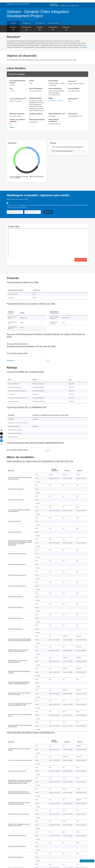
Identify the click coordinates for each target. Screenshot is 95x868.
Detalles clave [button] (27, 29)
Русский (72, 6)
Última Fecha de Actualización (54, 120)
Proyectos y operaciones (23, 4)
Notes (12, 127)
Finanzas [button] (40, 29)
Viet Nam (12, 91)
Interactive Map (81, 260)
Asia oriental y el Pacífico (56, 101)
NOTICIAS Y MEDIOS (54, 23)
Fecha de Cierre (73, 114)
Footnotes (10, 360)
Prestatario (72, 81)
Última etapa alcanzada (37, 120)
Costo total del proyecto (18, 98)
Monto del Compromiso (17, 114)
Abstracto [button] (13, 29)
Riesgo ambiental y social (57, 114)
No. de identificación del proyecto (17, 82)
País (11, 88)
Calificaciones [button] (53, 29)
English (57, 6)
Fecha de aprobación (55, 88)
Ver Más (83, 47)
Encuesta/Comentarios (87, 861)
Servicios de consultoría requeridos (17, 120)
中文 (77, 6)
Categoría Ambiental (36, 114)
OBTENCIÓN (27, 23)
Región (51, 98)
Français (62, 6)
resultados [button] (66, 29)
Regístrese (48, 212)
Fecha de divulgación (36, 88)
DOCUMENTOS (40, 23)
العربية (67, 6)
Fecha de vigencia (74, 88)
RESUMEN (13, 23)
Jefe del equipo (53, 81)
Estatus (32, 81)
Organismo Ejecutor (35, 98)
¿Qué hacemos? (11, 4)
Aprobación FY (73, 98)
